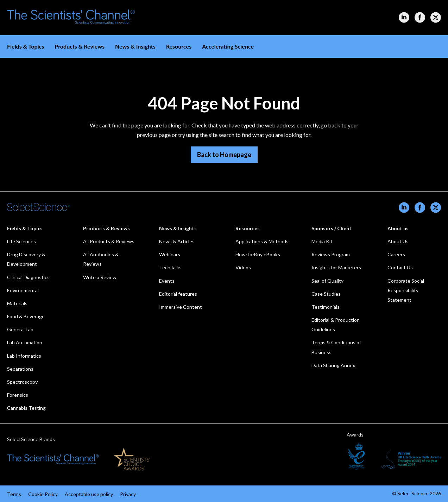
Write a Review (100, 277)
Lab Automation (25, 342)
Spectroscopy (22, 382)
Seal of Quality (327, 281)
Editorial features (178, 294)
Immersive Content (181, 307)
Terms (14, 494)
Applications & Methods (262, 241)
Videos (243, 267)
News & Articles (177, 241)
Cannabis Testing (26, 408)
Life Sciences (21, 241)
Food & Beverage (26, 316)
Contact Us (400, 267)
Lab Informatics (24, 356)
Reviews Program (331, 254)
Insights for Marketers (336, 267)
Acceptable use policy (89, 494)
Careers (396, 254)
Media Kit (322, 241)
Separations (20, 369)
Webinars (170, 254)
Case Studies (326, 294)
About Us (398, 241)
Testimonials (326, 307)
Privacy (128, 494)
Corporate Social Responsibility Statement (406, 290)
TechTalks (170, 267)
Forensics (18, 395)
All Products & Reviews (109, 241)
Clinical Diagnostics (28, 277)
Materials (17, 303)
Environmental (23, 290)
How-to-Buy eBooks (258, 254)
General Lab (20, 329)
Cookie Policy (43, 494)
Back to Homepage (224, 155)
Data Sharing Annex (333, 365)
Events (167, 281)
